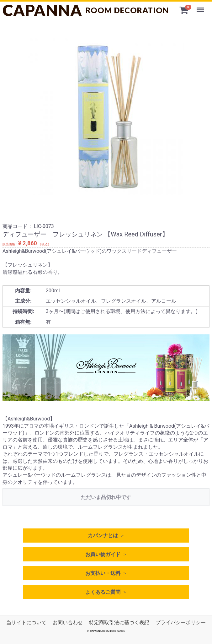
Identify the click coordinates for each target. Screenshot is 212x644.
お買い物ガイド (103, 554)
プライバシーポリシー (181, 622)
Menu (201, 7)
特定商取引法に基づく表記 (119, 622)
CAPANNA (86, 10)
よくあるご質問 (103, 592)
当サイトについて (26, 622)
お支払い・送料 (103, 573)
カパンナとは (103, 536)
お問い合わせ (68, 622)
